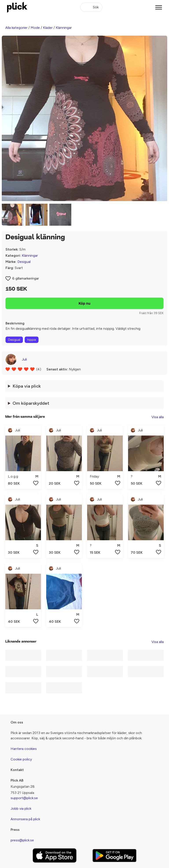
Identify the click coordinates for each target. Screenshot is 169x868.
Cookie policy (21, 759)
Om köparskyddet (31, 403)
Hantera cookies (24, 749)
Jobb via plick (21, 808)
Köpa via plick (27, 386)
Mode (35, 28)
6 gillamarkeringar (26, 278)
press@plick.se (22, 840)
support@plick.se (24, 798)
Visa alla (158, 417)
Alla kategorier (16, 28)
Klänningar (64, 28)
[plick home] (17, 7)
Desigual (24, 262)
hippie (32, 340)
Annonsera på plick (25, 819)
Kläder (48, 28)
